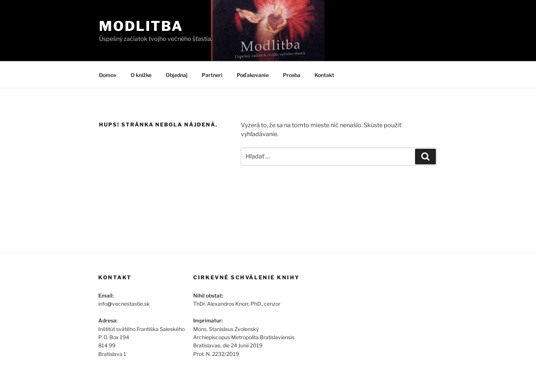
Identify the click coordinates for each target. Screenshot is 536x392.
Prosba (292, 75)
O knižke (141, 75)
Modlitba (141, 26)
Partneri (212, 75)
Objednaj (177, 75)
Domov (108, 75)
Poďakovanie (253, 75)
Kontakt (324, 75)
